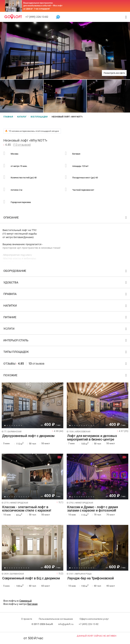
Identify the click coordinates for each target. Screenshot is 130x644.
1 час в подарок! (42, 9)
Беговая (32, 604)
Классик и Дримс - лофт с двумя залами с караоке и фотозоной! (92, 509)
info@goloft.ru (66, 625)
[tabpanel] (32, 406)
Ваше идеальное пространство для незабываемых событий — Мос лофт (43, 4)
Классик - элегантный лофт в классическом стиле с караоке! (26, 509)
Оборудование (65, 272)
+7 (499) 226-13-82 (37, 17)
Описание (65, 219)
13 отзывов (22, 145)
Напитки (65, 307)
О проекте (26, 619)
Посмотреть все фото (114, 73)
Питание (65, 318)
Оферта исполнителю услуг (95, 619)
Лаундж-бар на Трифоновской (90, 579)
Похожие (65, 376)
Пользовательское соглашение (56, 619)
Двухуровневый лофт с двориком (28, 436)
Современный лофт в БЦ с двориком (31, 579)
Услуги (65, 330)
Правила (65, 295)
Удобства (65, 284)
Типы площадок (65, 353)
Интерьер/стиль (65, 342)
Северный (25, 601)
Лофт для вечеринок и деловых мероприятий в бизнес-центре (92, 438)
